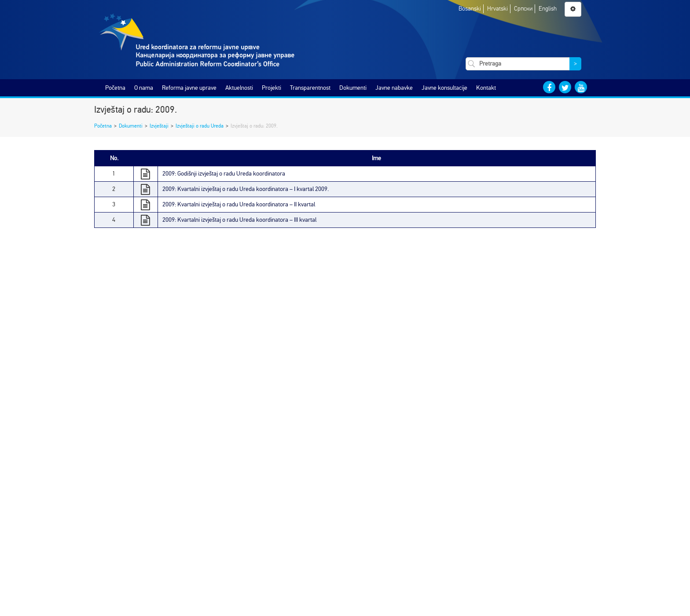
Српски (523, 9)
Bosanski (470, 9)
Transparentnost (310, 88)
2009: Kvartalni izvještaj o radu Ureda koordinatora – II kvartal (239, 204)
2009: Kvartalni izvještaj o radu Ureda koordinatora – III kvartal (239, 220)
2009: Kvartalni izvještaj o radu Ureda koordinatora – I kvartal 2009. (246, 189)
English (548, 9)
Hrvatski (497, 9)
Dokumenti (353, 88)
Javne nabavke (394, 88)
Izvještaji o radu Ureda (200, 126)
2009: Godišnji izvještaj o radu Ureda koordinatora (224, 174)
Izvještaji (159, 126)
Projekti (272, 88)
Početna (115, 88)
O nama (144, 88)
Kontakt (486, 88)
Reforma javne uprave (189, 88)
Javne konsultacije (444, 88)
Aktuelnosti (239, 88)
